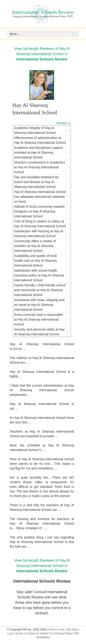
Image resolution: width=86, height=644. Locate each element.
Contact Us (32, 633)
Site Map (72, 630)
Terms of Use (56, 630)
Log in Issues (15, 633)
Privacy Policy (63, 633)
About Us (47, 633)
